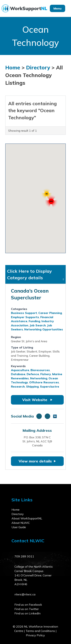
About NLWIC (21, 523)
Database (18, 374)
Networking (39, 378)
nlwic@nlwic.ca (25, 594)
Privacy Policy (35, 635)
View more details (37, 461)
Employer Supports (25, 317)
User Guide (19, 527)
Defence (33, 374)
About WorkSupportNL (27, 518)
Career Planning (50, 313)
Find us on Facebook (28, 605)
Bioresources (40, 370)
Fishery (46, 374)
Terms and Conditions (40, 631)
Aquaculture (20, 370)
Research (18, 386)
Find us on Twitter (27, 609)
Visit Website (37, 400)
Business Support (24, 313)
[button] (20, 195)
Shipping (32, 386)
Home (13, 67)
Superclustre (50, 386)
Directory (38, 67)
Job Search (38, 325)
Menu (57, 8)
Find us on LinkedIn (27, 613)
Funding (34, 321)
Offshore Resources (44, 382)
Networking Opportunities (44, 329)
